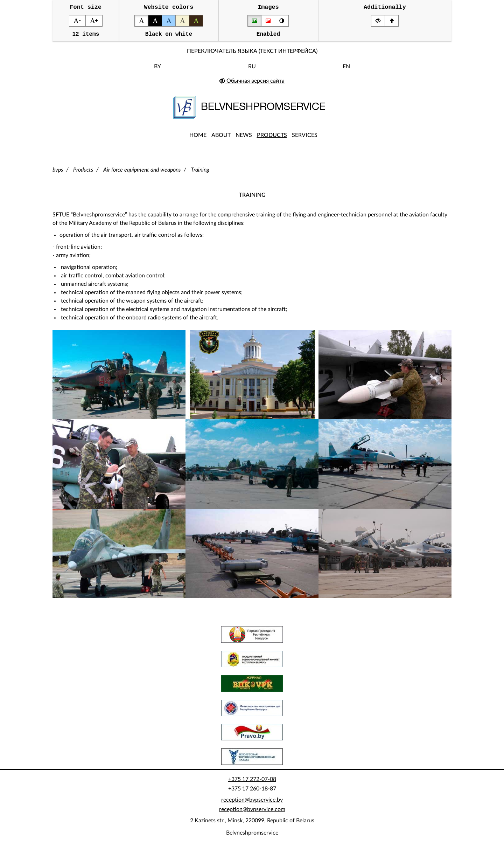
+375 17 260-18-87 (252, 792)
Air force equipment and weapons (142, 173)
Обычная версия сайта (252, 84)
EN (346, 70)
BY (157, 70)
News (244, 138)
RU (252, 70)
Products (272, 138)
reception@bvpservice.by (252, 803)
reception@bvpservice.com (252, 813)
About (221, 138)
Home (198, 138)
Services (305, 138)
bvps (58, 173)
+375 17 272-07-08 (252, 782)
